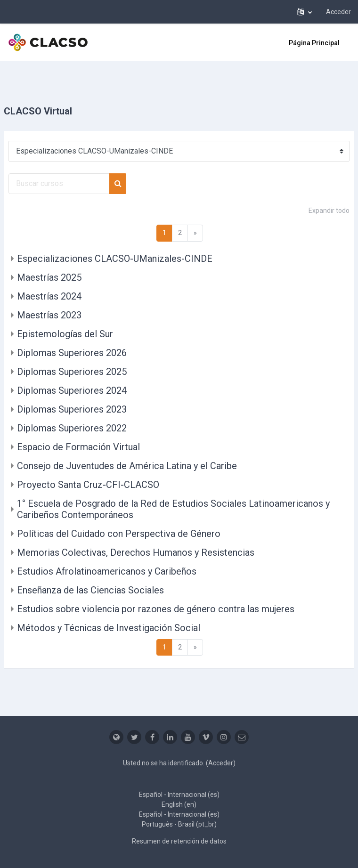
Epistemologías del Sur (65, 334)
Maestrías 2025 (49, 277)
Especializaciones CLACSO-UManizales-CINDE (115, 259)
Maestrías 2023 (49, 315)
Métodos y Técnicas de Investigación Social (109, 628)
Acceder (338, 12)
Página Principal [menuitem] (314, 43)
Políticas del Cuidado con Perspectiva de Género (119, 534)
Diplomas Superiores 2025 (72, 372)
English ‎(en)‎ (179, 804)
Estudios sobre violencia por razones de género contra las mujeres (156, 609)
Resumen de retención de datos (179, 841)
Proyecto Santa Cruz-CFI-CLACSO (88, 485)
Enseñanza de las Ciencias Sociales (90, 590)
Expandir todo (329, 211)
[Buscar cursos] (59, 184)
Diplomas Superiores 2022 (72, 428)
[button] (305, 12)
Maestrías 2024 (49, 296)
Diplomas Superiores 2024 (72, 390)
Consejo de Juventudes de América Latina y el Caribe (127, 466)
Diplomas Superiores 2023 (72, 409)
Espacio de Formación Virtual (78, 447)
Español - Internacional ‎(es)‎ (179, 795)
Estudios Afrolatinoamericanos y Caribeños (107, 571)
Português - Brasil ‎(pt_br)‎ (179, 824)
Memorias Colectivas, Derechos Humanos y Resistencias (136, 552)
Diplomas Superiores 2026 (72, 353)
